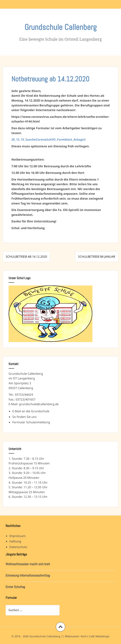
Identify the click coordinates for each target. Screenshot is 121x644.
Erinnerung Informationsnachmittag (28, 575)
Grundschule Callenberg (61, 27)
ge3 (83, 139)
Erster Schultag (15, 587)
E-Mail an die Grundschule (31, 411)
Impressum (17, 536)
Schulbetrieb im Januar (97, 257)
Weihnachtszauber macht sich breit (28, 564)
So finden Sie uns (24, 417)
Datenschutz (18, 547)
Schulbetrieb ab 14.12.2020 (26, 257)
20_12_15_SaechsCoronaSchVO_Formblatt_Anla (46, 139)
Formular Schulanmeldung (31, 422)
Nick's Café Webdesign (95, 636)
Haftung (15, 541)
